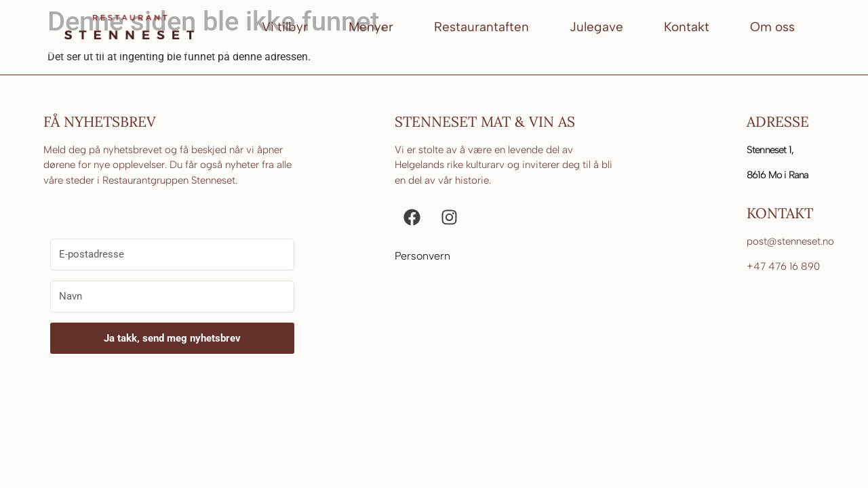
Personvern (422, 256)
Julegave (596, 27)
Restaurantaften (481, 27)
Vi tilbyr (285, 27)
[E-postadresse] (172, 255)
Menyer (371, 27)
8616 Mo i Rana (778, 175)
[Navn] (172, 297)
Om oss (772, 27)
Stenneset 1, (770, 150)
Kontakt (687, 27)
